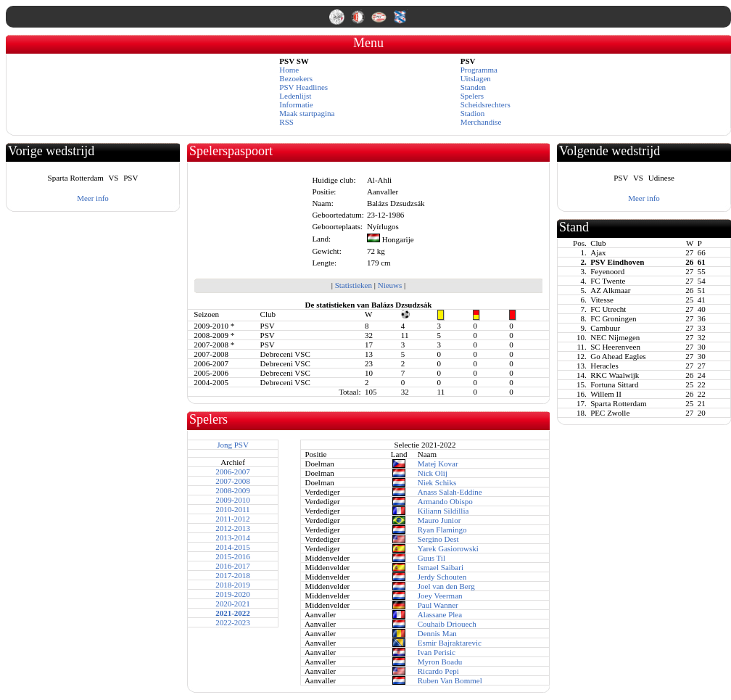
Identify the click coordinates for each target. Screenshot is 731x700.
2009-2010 (233, 500)
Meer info (93, 198)
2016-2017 (233, 566)
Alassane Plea (440, 614)
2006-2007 (233, 472)
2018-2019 (233, 585)
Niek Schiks (437, 482)
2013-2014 (233, 538)
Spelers (472, 96)
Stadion (473, 113)
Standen (473, 87)
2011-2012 (232, 519)
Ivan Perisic (437, 652)
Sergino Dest (438, 539)
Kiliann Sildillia (443, 511)
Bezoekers (296, 78)
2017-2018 (233, 575)
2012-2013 (233, 528)
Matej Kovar (438, 464)
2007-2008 (233, 481)
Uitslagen (476, 78)
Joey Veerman (440, 596)
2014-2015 (233, 547)
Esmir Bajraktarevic (450, 643)
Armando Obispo (445, 501)
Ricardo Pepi (438, 671)
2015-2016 (233, 556)
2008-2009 (233, 490)
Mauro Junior (439, 520)
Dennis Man (437, 633)
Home (289, 70)
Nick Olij (433, 473)
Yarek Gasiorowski (448, 548)
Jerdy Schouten (442, 577)
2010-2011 (232, 509)
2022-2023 (233, 622)
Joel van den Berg (446, 586)
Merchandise (481, 122)
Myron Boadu (440, 662)
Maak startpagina (307, 113)
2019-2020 (233, 594)
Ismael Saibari (441, 567)
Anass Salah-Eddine (450, 492)
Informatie (296, 104)
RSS (286, 122)
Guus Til (431, 558)
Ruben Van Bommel (450, 680)
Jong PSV (233, 445)
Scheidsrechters (486, 104)
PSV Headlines (303, 87)
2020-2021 (233, 604)
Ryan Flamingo (442, 530)
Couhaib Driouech (447, 624)
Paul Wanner (438, 605)
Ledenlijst (295, 96)
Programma (479, 70)
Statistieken (354, 285)
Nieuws (390, 285)
